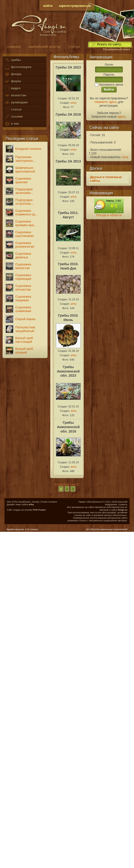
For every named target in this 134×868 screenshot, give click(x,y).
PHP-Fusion (39, 510)
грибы (13, 60)
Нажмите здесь (106, 102)
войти (48, 6)
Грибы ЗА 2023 (68, 67)
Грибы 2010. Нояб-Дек (68, 266)
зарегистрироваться (75, 6)
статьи (13, 110)
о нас (12, 124)
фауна (13, 81)
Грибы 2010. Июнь (68, 318)
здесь (122, 116)
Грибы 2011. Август (68, 215)
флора (13, 74)
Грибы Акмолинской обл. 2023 (68, 371)
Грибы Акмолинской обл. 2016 (68, 427)
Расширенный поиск (116, 49)
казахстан (15, 96)
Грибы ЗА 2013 (68, 161)
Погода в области (109, 215)
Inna (125, 157)
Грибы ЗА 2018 (68, 114)
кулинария (16, 103)
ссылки (13, 117)
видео (12, 88)
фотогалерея (18, 67)
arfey (74, 103)
